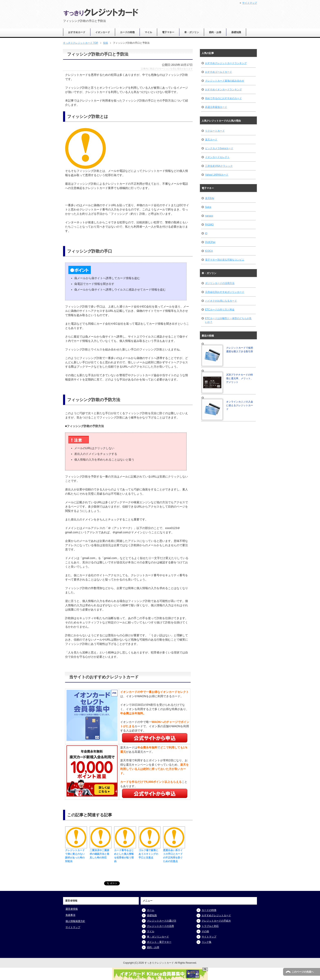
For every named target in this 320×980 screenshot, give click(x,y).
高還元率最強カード (216, 107)
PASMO (209, 225)
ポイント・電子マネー (159, 942)
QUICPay (210, 242)
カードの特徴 (127, 32)
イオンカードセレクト (217, 157)
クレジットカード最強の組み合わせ (225, 81)
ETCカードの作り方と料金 (220, 310)
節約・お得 (215, 32)
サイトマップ (73, 927)
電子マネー (168, 32)
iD (206, 233)
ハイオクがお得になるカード (221, 301)
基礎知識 (236, 32)
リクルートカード (215, 131)
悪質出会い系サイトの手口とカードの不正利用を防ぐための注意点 (174, 854)
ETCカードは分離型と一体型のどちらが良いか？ (228, 320)
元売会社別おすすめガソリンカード (225, 292)
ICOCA (209, 251)
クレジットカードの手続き (216, 921)
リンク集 (207, 942)
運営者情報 (72, 909)
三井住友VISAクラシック (219, 166)
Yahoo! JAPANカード (217, 175)
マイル (148, 32)
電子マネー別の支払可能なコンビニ (225, 260)
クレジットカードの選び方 (162, 921)
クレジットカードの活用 (160, 926)
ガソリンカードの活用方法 (220, 283)
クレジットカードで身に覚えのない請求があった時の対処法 (76, 854)
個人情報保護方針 (75, 921)
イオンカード (103, 32)
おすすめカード (77, 32)
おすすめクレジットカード (216, 915)
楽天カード (211, 140)
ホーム (151, 910)
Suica (208, 207)
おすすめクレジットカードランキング (226, 63)
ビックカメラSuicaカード (219, 148)
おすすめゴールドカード (219, 72)
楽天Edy (210, 198)
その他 (205, 931)
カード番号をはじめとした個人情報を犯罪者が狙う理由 (125, 854)
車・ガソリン (192, 32)
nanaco (209, 216)
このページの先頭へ (303, 972)
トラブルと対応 (210, 926)
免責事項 (70, 915)
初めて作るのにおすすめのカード (223, 98)
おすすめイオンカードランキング (223, 89)
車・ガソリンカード (158, 937)
